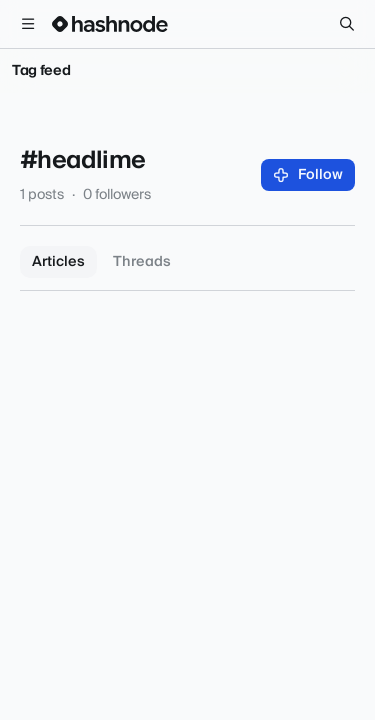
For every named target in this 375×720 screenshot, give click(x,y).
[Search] (347, 24)
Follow (308, 175)
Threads (142, 262)
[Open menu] (28, 24)
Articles (58, 262)
